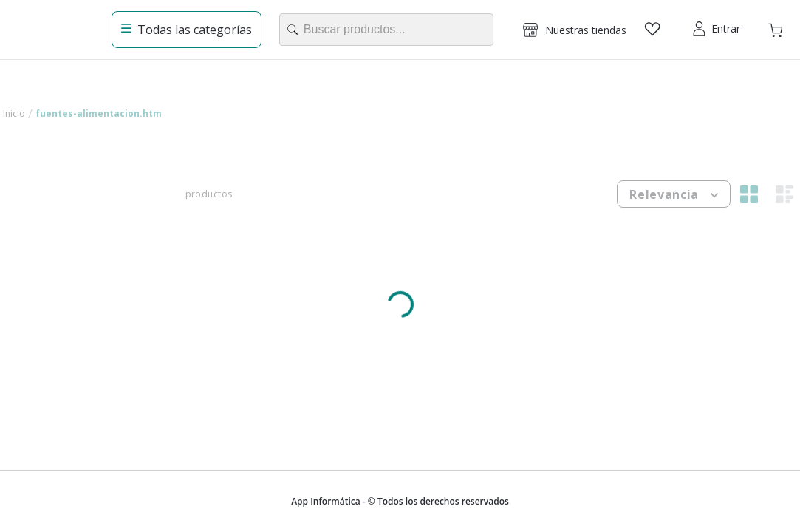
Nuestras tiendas (586, 30)
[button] (575, 30)
